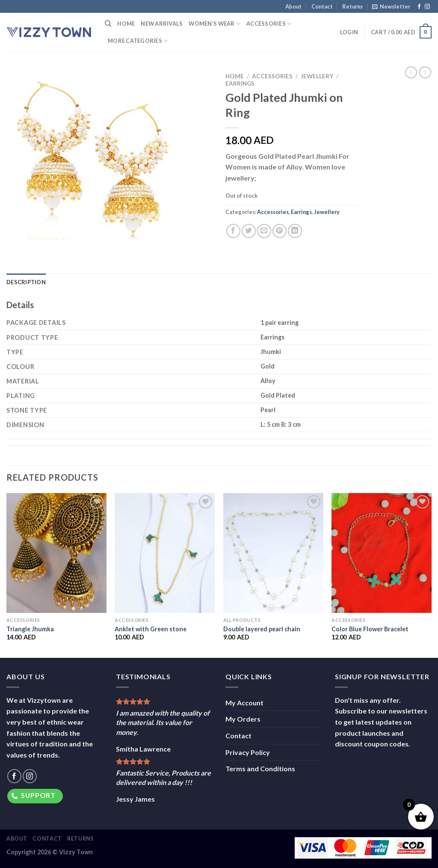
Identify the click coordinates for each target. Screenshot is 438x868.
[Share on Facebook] (233, 231)
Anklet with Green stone (151, 629)
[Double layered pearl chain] (273, 553)
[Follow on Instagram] (427, 7)
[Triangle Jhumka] (56, 553)
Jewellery (317, 76)
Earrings (240, 83)
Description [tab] (26, 282)
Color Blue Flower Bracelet (370, 629)
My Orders (243, 719)
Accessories (269, 24)
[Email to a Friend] (264, 231)
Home (126, 24)
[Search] (108, 24)
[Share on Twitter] (249, 231)
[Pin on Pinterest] (280, 231)
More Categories (138, 41)
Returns (352, 6)
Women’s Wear (215, 24)
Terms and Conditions (260, 768)
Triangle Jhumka (30, 629)
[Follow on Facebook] (419, 7)
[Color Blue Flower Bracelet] (382, 553)
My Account (244, 703)
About (293, 6)
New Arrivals (162, 24)
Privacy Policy (248, 752)
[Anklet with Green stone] (165, 553)
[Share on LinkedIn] (295, 231)
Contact (322, 6)
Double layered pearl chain (262, 629)
